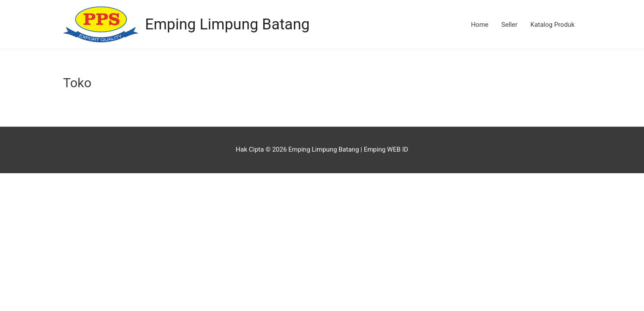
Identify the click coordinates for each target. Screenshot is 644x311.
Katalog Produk (552, 25)
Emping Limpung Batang (227, 24)
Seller (510, 25)
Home (480, 25)
